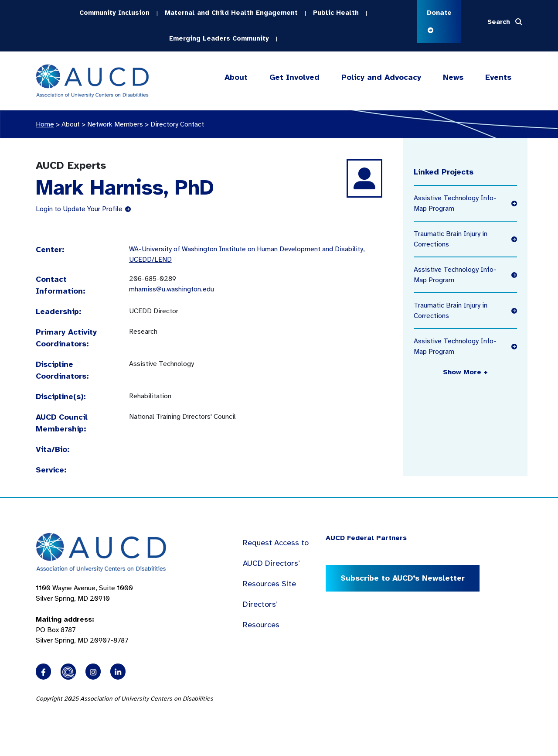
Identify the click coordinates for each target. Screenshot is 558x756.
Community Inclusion (114, 13)
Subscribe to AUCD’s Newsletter (403, 578)
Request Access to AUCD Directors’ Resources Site (276, 563)
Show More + (465, 372)
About (236, 77)
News (453, 77)
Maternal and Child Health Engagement (231, 13)
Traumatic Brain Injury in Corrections (465, 239)
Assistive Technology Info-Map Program (465, 203)
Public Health (336, 13)
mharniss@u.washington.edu (172, 289)
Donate (439, 21)
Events (498, 77)
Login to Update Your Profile (83, 209)
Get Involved (294, 77)
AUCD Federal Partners (366, 538)
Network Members (115, 124)
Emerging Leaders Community (219, 38)
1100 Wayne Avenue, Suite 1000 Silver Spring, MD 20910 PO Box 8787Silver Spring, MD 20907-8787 (84, 614)
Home (45, 124)
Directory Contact (177, 124)
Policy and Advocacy (381, 77)
